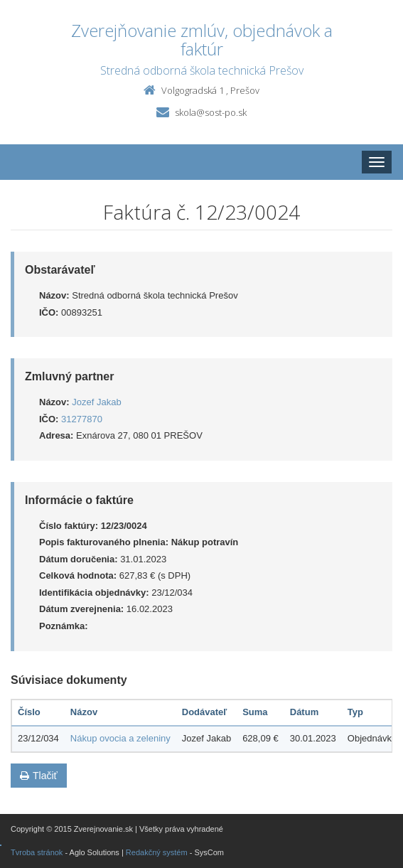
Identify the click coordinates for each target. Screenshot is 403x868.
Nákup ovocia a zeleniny (120, 738)
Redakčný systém (157, 852)
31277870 (82, 419)
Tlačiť (39, 776)
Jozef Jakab (96, 402)
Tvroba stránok (37, 852)
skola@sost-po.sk (211, 112)
